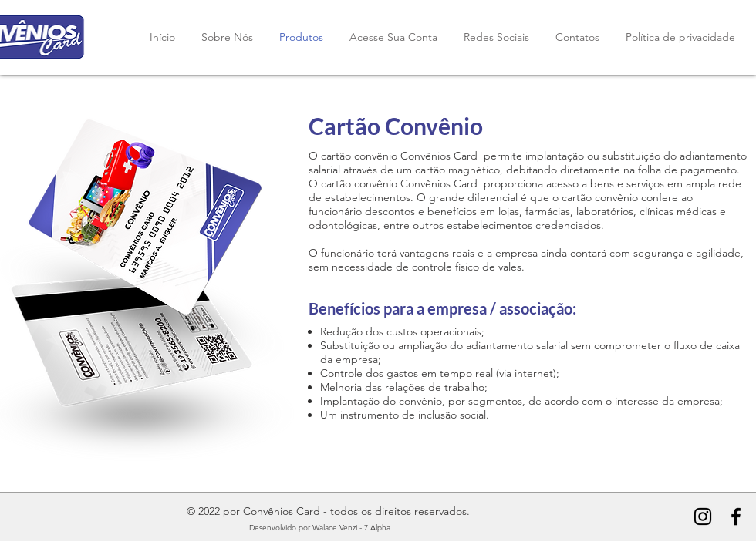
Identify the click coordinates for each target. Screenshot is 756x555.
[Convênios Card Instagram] (703, 516)
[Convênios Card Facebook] (736, 516)
